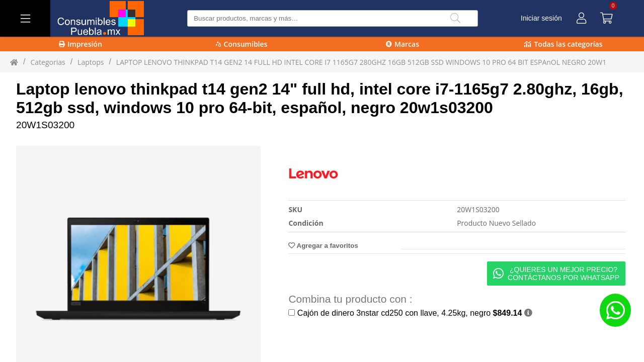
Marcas (403, 44)
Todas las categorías (563, 44)
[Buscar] (455, 18)
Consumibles (242, 44)
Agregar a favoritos (323, 246)
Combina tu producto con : (350, 299)
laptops (91, 62)
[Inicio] (14, 62)
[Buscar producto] (332, 18)
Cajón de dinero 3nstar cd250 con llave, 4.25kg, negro (410, 313)
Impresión (80, 44)
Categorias (48, 62)
